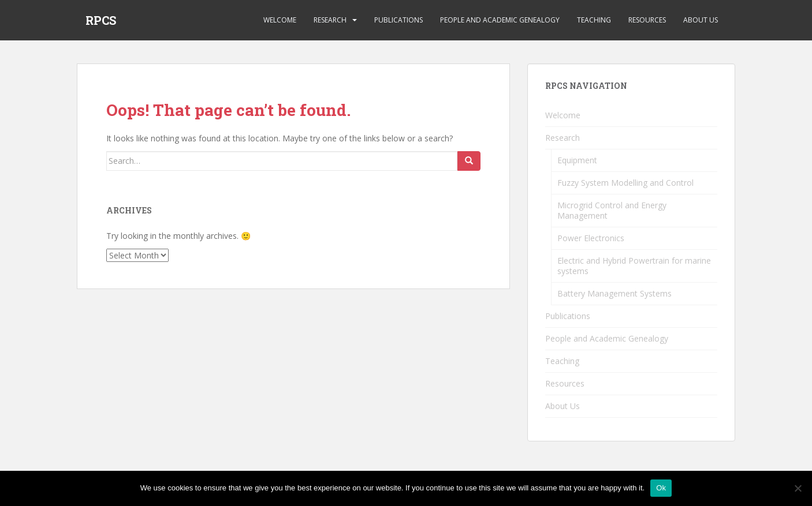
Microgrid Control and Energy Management (612, 210)
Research (330, 20)
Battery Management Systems (614, 293)
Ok (661, 488)
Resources (647, 20)
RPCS (101, 20)
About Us (701, 20)
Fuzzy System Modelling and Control (625, 183)
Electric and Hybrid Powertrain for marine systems (634, 266)
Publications (398, 20)
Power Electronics (591, 238)
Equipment (577, 160)
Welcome (280, 20)
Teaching (594, 20)
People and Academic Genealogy (500, 20)
